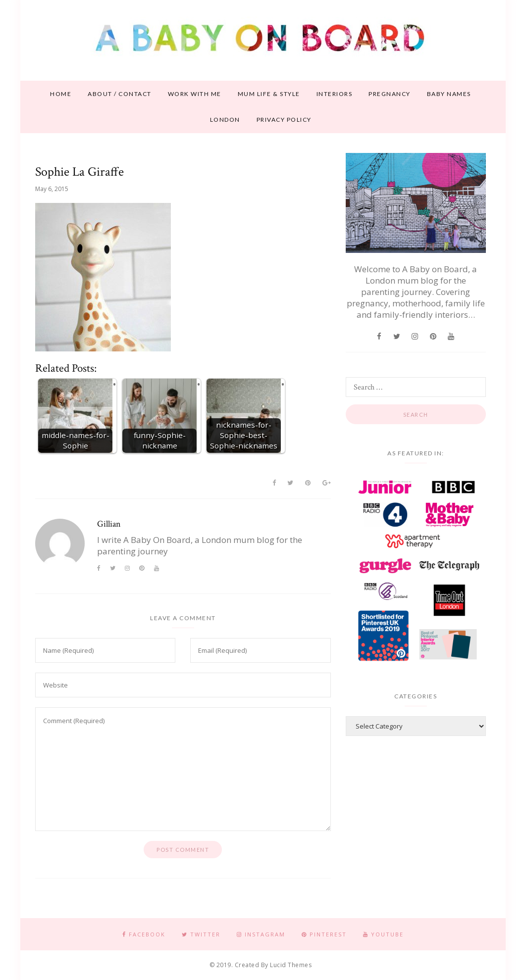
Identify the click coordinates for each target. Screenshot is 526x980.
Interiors (335, 94)
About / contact (120, 94)
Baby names (449, 94)
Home (61, 94)
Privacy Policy (284, 120)
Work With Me (195, 94)
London (225, 120)
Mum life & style (269, 94)
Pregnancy (390, 94)
